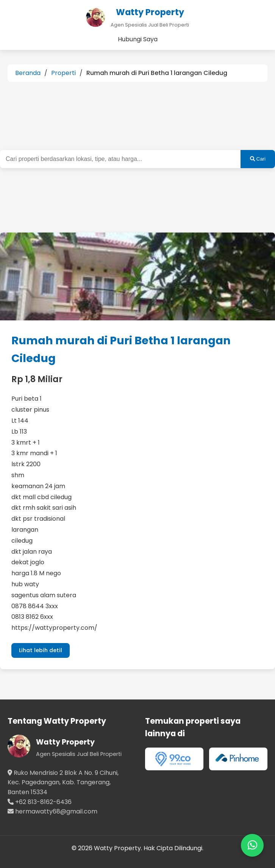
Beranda (28, 73)
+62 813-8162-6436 (43, 802)
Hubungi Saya (138, 39)
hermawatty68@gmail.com (56, 811)
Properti (63, 73)
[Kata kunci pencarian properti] (120, 159)
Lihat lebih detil (41, 650)
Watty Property (65, 742)
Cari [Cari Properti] (258, 159)
